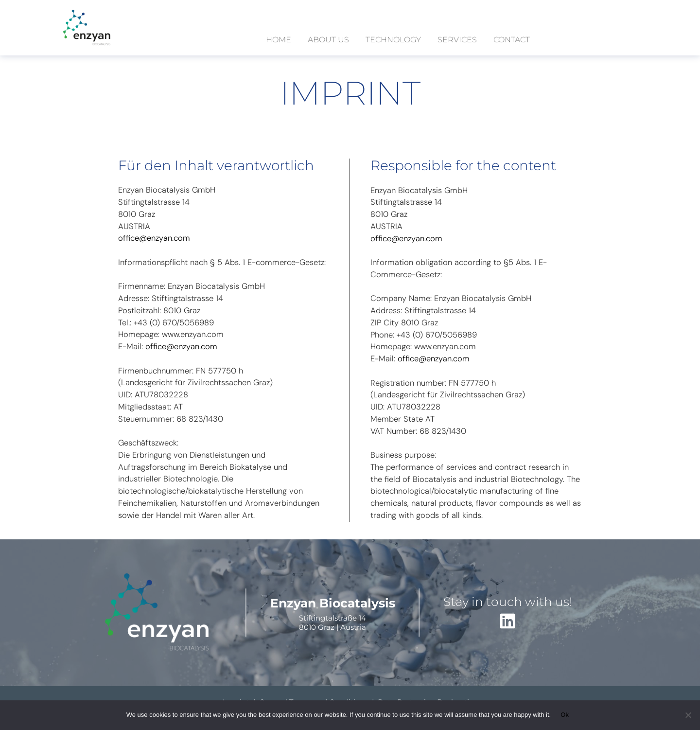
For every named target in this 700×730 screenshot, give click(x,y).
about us (328, 40)
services (457, 40)
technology (393, 40)
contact (512, 40)
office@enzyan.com (154, 238)
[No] (688, 715)
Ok (565, 715)
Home (279, 40)
